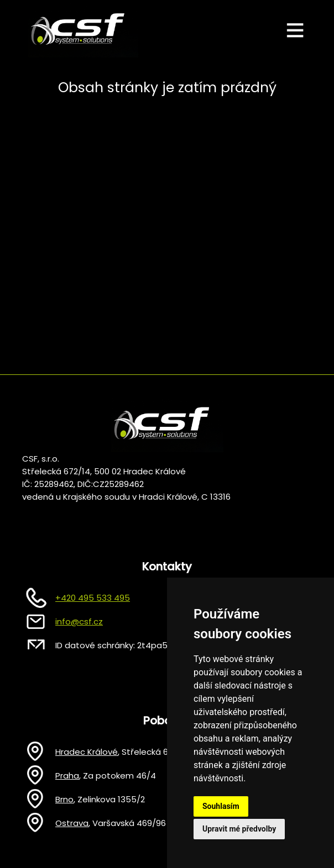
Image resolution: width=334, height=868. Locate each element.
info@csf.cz (79, 621)
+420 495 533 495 (93, 598)
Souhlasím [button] (221, 806)
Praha (67, 776)
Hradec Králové (87, 752)
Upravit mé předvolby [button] (239, 829)
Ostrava (72, 823)
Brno (64, 799)
